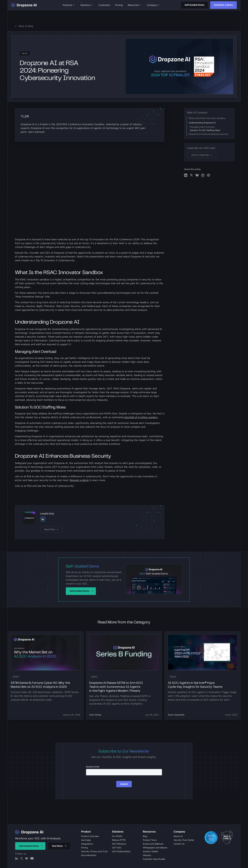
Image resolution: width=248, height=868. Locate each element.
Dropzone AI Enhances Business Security (208, 134)
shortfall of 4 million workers (141, 417)
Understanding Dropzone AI (202, 123)
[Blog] (119, 840)
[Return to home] (29, 832)
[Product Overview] (90, 836)
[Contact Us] (179, 844)
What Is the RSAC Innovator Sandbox (207, 118)
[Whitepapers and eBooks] (121, 851)
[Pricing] (84, 848)
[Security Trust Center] (184, 840)
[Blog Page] (145, 836)
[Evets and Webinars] (117, 848)
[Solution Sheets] (117, 836)
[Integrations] (87, 844)
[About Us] (178, 836)
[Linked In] (43, 519)
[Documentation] (89, 855)
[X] (22, 858)
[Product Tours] (119, 844)
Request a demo (79, 480)
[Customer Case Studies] (154, 859)
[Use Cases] (86, 840)
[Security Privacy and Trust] (94, 851)
